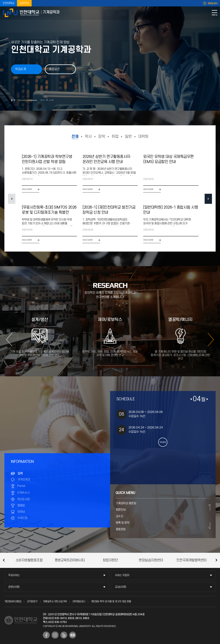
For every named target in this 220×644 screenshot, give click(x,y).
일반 (128, 137)
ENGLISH (213, 3)
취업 (115, 137)
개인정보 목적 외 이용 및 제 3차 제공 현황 (111, 601)
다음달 (207, 399)
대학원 (143, 137)
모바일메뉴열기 (215, 13)
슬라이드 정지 (47, 100)
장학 (102, 137)
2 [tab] (32, 100)
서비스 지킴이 (122, 575)
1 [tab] (23, 100)
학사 (88, 137)
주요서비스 (14, 575)
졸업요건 (54, 69)
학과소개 (20, 69)
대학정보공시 (79, 601)
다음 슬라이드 (51, 100)
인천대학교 (9, 3)
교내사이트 (121, 587)
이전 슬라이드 (43, 100)
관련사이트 (14, 587)
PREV (12, 199)
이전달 (191, 399)
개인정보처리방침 (13, 601)
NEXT (208, 199)
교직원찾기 (32, 601)
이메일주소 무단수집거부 (55, 601)
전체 (75, 137)
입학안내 (24, 3)
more (163, 442)
